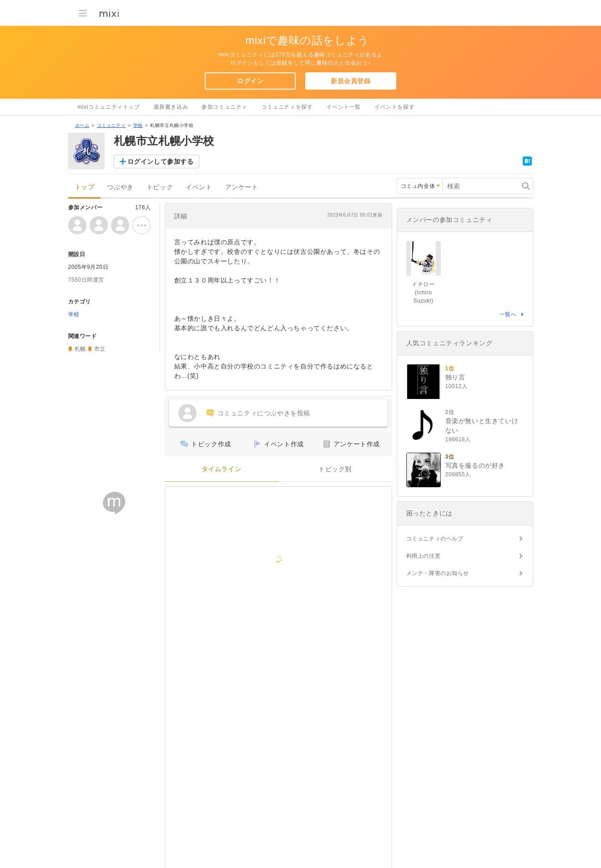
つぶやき (120, 187)
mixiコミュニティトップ (109, 107)
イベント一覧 (343, 107)
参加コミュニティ (225, 107)
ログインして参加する (161, 161)
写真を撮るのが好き (475, 465)
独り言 (455, 377)
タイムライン (222, 469)
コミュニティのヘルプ (435, 539)
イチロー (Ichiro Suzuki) (423, 293)
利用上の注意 (424, 556)
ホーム (82, 125)
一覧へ (508, 314)
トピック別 (335, 469)
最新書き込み (171, 107)
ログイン (250, 81)
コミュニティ (111, 125)
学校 (138, 125)
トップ (85, 187)
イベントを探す (394, 107)
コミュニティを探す (287, 107)
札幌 (80, 349)
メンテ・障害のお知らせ (438, 573)
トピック (160, 187)
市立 (100, 349)
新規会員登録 (351, 81)
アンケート (242, 187)
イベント (199, 187)
